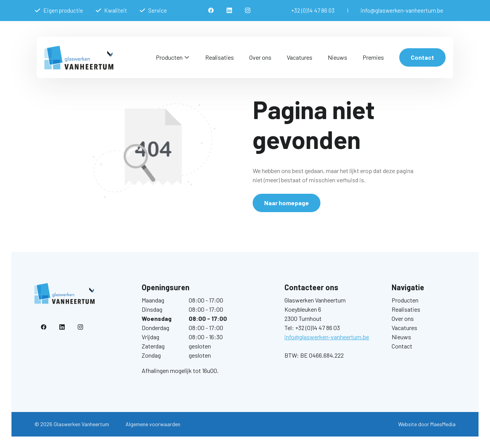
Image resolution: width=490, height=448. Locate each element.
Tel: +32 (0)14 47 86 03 (312, 328)
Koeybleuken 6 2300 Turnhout (303, 314)
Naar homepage (287, 203)
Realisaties (220, 57)
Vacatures (300, 57)
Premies (373, 57)
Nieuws (337, 57)
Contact (422, 57)
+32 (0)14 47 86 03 (313, 10)
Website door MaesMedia (427, 424)
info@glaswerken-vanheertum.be (402, 10)
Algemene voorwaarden (153, 424)
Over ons (260, 57)
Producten (169, 57)
